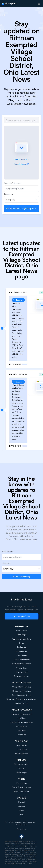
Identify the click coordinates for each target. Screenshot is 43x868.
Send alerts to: (8, 552)
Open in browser (21, 159)
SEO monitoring (21, 703)
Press (22, 810)
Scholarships (21, 668)
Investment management (22, 714)
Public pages (21, 772)
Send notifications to (13, 183)
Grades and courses (22, 660)
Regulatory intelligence (22, 691)
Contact (22, 802)
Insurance (21, 731)
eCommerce (21, 726)
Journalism (21, 735)
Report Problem (21, 164)
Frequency (9, 194)
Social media (21, 655)
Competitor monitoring (21, 687)
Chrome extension (22, 764)
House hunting (21, 651)
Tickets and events (22, 676)
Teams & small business (21, 787)
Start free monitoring (21, 577)
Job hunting (22, 647)
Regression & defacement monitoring (21, 699)
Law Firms (22, 718)
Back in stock (21, 631)
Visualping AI (22, 749)
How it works (22, 745)
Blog (21, 814)
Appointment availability (22, 639)
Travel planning (22, 672)
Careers (21, 806)
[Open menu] (39, 4)
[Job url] (21, 120)
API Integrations (21, 754)
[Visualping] (9, 4)
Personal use (22, 783)
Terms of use (21, 829)
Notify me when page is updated (22, 208)
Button (21, 768)
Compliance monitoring (21, 695)
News (21, 643)
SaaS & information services (21, 722)
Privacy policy (21, 825)
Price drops (22, 635)
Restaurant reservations (22, 664)
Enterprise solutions (22, 791)
